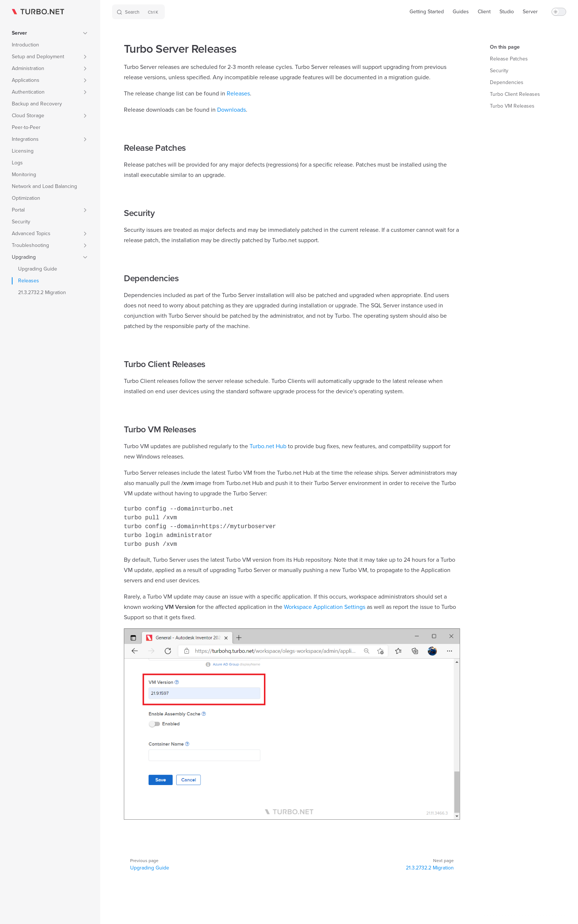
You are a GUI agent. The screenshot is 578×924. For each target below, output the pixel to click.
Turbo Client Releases (515, 94)
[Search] (138, 12)
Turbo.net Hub (268, 446)
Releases (238, 93)
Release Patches (509, 59)
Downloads (231, 110)
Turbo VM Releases (512, 106)
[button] (50, 33)
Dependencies (507, 82)
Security (499, 71)
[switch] (559, 12)
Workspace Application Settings (325, 607)
